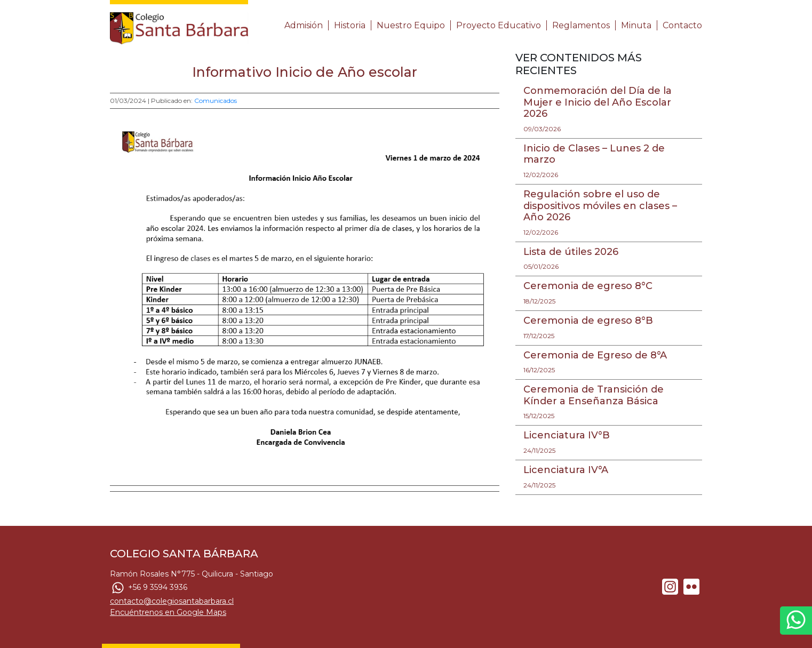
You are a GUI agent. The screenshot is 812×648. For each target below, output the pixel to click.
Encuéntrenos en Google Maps (168, 612)
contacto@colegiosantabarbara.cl (172, 601)
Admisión (304, 25)
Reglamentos (581, 25)
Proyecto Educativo (499, 25)
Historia (350, 25)
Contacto (682, 25)
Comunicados (216, 101)
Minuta (636, 25)
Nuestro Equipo (411, 25)
